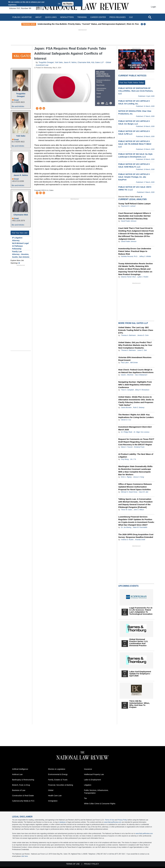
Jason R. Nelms (21, 175)
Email (16, 100)
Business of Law (19, 790)
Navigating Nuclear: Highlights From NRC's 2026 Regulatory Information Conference (135, 385)
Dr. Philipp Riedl (127, 432)
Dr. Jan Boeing (126, 527)
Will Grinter (134, 363)
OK (59, 4)
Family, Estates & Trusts (58, 780)
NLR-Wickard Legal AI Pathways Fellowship (20, 246)
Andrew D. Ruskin (127, 540)
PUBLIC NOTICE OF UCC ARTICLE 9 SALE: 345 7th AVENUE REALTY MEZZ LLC (135, 144)
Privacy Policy (122, 820)
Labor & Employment (92, 780)
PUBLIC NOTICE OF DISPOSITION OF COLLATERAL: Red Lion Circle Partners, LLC (136, 91)
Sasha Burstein (126, 408)
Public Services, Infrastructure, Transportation (96, 792)
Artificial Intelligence (20, 769)
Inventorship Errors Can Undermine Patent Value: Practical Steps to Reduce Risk (135, 251)
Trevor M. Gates (127, 510)
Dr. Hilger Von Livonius (142, 432)
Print (99, 103)
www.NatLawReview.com (113, 822)
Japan (99, 97)
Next (145, 24)
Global (99, 93)
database (62, 822)
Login (153, 7)
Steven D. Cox (126, 420)
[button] (136, 59)
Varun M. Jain (144, 492)
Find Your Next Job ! (20, 233)
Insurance (88, 769)
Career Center (98, 17)
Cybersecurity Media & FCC (23, 801)
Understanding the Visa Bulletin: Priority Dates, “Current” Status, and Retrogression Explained (88, 24)
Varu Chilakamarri (141, 375)
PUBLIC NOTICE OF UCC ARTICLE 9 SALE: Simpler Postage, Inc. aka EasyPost (134, 177)
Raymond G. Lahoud (128, 206)
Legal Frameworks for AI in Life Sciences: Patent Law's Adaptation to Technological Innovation (141, 611)
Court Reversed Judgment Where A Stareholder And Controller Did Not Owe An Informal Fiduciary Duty (135, 216)
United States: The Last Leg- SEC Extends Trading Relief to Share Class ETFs (136, 330)
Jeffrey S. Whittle (145, 256)
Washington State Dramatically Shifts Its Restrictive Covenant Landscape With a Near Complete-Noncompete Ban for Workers (135, 470)
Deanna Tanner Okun (128, 277)
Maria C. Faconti (127, 447)
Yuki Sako (21, 136)
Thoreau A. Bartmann (128, 335)
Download (107, 103)
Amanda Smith (140, 540)
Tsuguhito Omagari (21, 95)
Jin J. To (133, 459)
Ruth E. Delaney (139, 408)
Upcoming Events (128, 586)
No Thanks (68, 4)
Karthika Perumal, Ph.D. (129, 256)
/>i (111, 103)
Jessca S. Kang (139, 477)
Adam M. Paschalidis (140, 527)
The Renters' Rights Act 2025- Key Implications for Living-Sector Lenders (136, 416)
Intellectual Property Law (94, 774)
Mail (103, 103)
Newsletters (67, 17)
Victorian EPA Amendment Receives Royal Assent (135, 359)
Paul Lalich (125, 363)
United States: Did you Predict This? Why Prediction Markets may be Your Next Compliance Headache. (135, 345)
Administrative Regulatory (101, 89)
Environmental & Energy (58, 774)
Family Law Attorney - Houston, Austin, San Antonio (21, 254)
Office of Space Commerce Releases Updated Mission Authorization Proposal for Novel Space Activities (135, 487)
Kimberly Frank (139, 447)
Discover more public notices (129, 197)
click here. (25, 856)
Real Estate (100, 85)
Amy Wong (125, 459)
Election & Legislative (57, 769)
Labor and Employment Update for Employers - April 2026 (140, 674)
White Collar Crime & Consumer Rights (100, 804)
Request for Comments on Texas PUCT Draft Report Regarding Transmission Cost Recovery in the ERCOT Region (136, 442)
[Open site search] (150, 17)
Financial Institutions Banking (103, 81)
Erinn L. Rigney (126, 477)
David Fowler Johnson (129, 221)
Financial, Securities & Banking (61, 785)
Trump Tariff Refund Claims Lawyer (135, 204)
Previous (142, 24)
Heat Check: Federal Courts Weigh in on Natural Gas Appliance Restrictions (136, 371)
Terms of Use (110, 820)
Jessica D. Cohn (143, 335)
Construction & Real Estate (23, 796)
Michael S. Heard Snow (129, 492)
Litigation (88, 785)
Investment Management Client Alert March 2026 (135, 428)
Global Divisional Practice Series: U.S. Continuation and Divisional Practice (139, 642)
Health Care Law (55, 796)
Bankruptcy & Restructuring (23, 780)
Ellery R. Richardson (142, 390)
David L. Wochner (127, 375)
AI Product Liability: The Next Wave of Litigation (136, 455)
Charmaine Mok (21, 215)
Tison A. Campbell (127, 390)
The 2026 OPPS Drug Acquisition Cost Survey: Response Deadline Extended (136, 536)
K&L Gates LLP (97, 62)
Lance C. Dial (142, 350)
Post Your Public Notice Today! (132, 83)
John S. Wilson (139, 510)
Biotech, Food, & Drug (21, 785)
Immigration (53, 801)
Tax (85, 798)
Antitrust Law (17, 774)
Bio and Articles (18, 106)
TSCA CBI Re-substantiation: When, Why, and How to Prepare (139, 704)
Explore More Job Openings (17, 262)
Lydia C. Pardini (143, 277)
